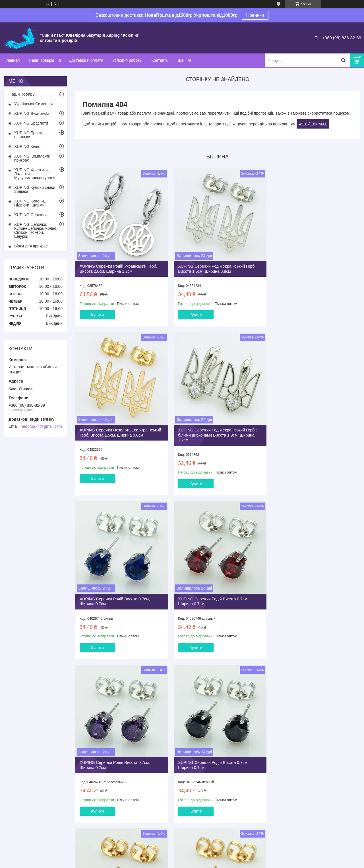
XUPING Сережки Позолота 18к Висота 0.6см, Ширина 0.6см (307, 598)
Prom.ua (209, 857)
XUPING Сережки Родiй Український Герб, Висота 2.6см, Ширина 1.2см (118, 266)
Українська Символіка (34, 104)
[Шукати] (343, 60)
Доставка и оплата (86, 60)
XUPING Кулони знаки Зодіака (35, 189)
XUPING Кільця (28, 146)
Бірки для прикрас (31, 246)
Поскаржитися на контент (188, 863)
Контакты (160, 60)
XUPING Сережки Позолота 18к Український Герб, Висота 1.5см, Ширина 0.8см (309, 268)
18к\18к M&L (315, 124)
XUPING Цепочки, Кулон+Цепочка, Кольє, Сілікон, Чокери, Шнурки (36, 230)
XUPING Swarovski (31, 113)
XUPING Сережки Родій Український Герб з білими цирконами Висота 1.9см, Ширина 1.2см (119, 434)
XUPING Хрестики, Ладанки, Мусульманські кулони (35, 174)
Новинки (255, 15)
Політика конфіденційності (232, 863)
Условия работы (127, 60)
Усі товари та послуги (216, 833)
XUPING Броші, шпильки (29, 135)
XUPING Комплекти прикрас (32, 158)
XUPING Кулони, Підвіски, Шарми (30, 203)
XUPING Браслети (31, 123)
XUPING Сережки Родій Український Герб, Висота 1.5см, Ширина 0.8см (214, 266)
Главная (12, 60)
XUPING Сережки (30, 215)
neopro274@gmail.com (41, 426)
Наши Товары (41, 60)
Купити (97, 312)
